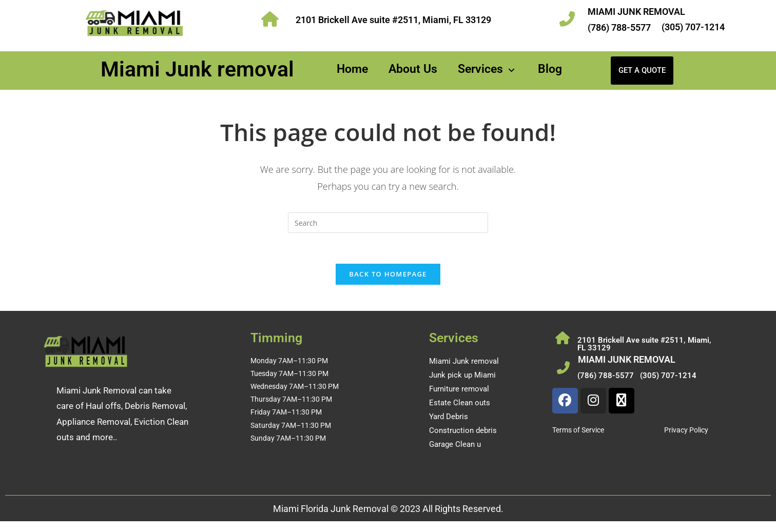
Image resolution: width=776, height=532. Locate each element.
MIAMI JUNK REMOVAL (636, 12)
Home (352, 69)
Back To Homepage (388, 274)
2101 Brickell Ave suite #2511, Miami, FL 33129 (393, 20)
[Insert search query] (388, 223)
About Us (413, 69)
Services (488, 69)
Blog (550, 69)
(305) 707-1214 (693, 27)
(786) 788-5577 (619, 27)
